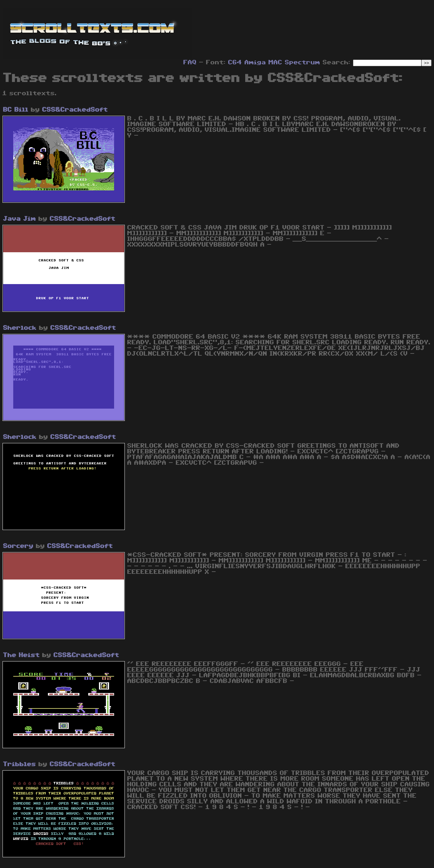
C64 (235, 62)
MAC (275, 62)
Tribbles (20, 764)
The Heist (21, 655)
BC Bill (16, 110)
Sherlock (20, 328)
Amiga (255, 62)
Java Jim (20, 219)
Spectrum (303, 62)
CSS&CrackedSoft (75, 110)
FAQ (190, 62)
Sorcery (18, 546)
